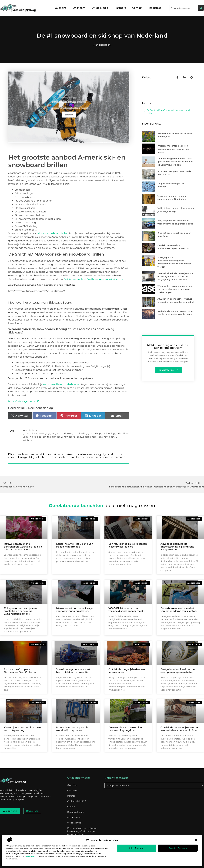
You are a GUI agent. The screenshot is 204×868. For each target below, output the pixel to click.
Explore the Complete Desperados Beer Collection (21, 671)
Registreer (156, 8)
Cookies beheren (178, 848)
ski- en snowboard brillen (53, 233)
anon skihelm (64, 433)
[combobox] (184, 8)
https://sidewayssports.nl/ (23, 401)
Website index (75, 823)
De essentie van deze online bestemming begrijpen (125, 729)
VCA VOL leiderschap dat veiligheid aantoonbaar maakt (126, 610)
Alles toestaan (137, 848)
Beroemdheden (76, 812)
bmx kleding (81, 433)
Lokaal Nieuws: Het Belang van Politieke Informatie (75, 545)
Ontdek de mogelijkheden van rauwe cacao (127, 671)
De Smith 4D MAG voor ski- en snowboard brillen (168, 112)
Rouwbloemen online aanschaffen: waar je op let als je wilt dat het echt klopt (23, 547)
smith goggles (33, 437)
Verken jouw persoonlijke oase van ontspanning (22, 729)
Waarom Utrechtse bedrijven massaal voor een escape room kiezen (174, 149)
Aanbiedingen (102, 45)
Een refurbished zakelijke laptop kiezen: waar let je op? (128, 545)
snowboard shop (86, 437)
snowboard (69, 437)
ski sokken (123, 433)
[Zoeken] (201, 8)
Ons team (79, 8)
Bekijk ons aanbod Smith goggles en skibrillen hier (94, 279)
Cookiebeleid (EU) (77, 801)
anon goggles (47, 433)
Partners (120, 8)
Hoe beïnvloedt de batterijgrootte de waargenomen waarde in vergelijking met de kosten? (175, 276)
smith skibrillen (52, 437)
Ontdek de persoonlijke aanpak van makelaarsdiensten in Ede (179, 729)
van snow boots (107, 437)
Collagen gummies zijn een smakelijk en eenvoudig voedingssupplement (20, 611)
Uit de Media (100, 8)
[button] (196, 840)
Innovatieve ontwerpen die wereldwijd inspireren (72, 729)
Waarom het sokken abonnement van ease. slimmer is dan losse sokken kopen (175, 289)
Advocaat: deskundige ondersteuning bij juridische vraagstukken (177, 547)
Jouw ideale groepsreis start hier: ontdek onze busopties (73, 671)
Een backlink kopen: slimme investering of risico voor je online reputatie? (82, 831)
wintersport (30, 440)
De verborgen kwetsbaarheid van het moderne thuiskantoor (179, 610)
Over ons (61, 8)
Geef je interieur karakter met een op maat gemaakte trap (178, 671)
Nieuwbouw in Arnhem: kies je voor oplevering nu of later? (74, 610)
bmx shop (95, 433)
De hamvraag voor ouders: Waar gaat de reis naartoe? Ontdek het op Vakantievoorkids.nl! (175, 162)
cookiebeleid (30, 856)
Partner (71, 796)
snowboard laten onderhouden (62, 384)
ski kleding (109, 433)
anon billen (31, 433)
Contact (137, 8)
